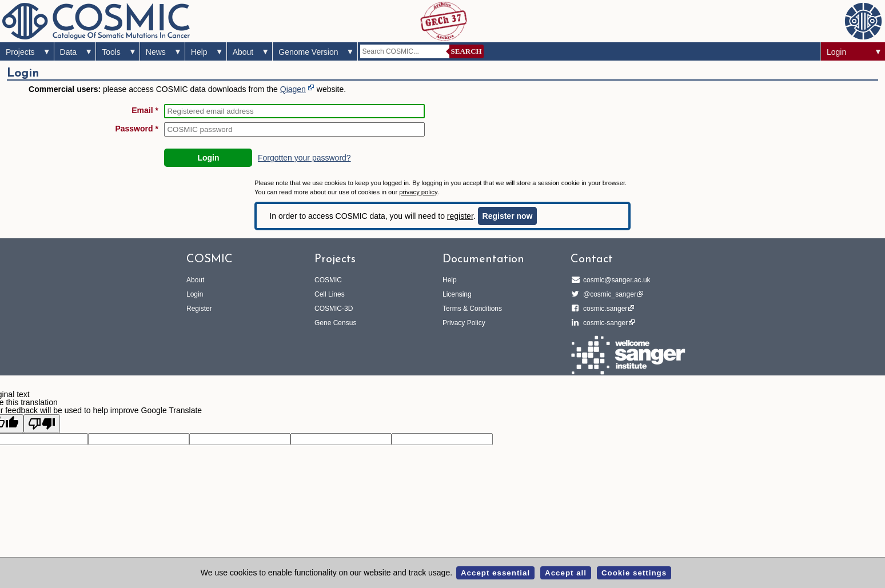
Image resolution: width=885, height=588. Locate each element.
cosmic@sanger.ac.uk (615, 280)
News (156, 52)
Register (199, 309)
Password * (136, 129)
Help (199, 52)
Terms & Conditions (472, 309)
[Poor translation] (42, 424)
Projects (20, 52)
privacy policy (418, 192)
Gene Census (335, 323)
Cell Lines (330, 294)
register (460, 216)
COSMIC (328, 280)
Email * (145, 110)
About (243, 52)
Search (467, 51)
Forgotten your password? (304, 158)
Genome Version (308, 52)
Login (836, 52)
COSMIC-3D (334, 309)
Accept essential (495, 573)
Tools (111, 52)
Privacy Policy (464, 323)
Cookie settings (634, 573)
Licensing (457, 294)
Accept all (566, 573)
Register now (508, 216)
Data (69, 52)
